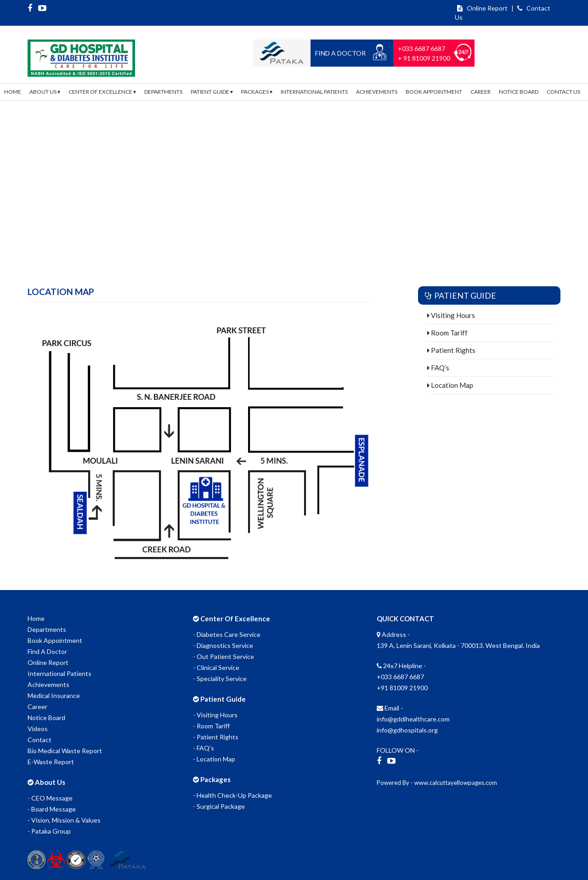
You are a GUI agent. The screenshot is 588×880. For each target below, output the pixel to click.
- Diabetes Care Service (227, 634)
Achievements (377, 92)
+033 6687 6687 (421, 48)
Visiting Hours (451, 315)
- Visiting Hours (215, 715)
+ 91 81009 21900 (424, 58)
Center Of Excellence (102, 92)
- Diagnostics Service (223, 645)
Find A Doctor (47, 651)
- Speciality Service (220, 678)
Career (481, 92)
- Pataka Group (49, 831)
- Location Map (214, 759)
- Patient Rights (216, 737)
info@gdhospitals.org (407, 730)
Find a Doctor (340, 53)
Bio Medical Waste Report (65, 751)
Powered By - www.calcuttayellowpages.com (437, 783)
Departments (163, 92)
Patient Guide (212, 92)
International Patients (314, 92)
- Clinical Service (216, 667)
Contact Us (563, 92)
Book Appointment (434, 92)
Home (13, 92)
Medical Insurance (54, 695)
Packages (257, 92)
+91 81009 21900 (402, 688)
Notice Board (519, 92)
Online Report (482, 8)
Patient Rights (451, 350)
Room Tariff (447, 333)
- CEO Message (50, 798)
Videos (38, 729)
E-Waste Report (51, 762)
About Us (45, 92)
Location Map (450, 385)
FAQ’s (438, 368)
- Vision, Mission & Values (64, 820)
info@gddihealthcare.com (413, 719)
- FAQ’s (204, 748)
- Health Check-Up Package (232, 795)
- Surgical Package (219, 806)
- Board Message (52, 809)
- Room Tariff (211, 726)
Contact (40, 740)
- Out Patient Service (223, 656)
